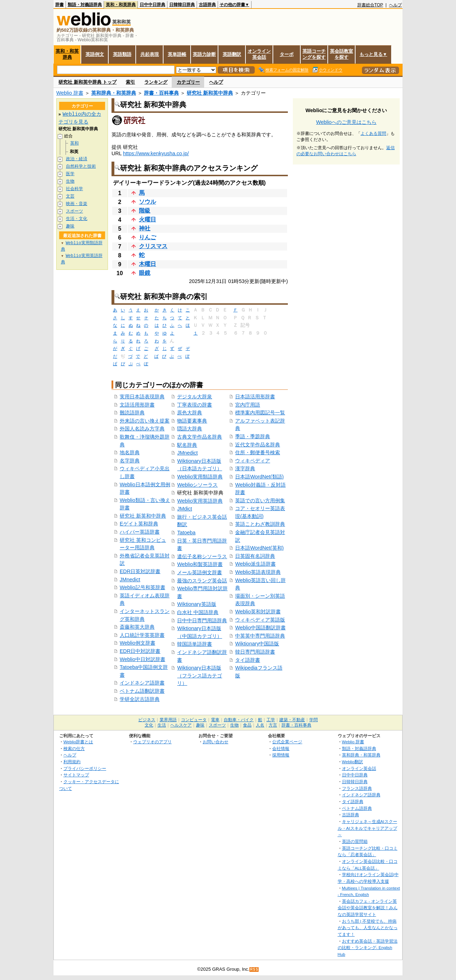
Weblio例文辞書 (138, 643)
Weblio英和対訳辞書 (258, 612)
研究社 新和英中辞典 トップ (87, 82)
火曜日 (147, 219)
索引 (130, 82)
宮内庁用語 (248, 405)
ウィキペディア (253, 461)
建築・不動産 (292, 720)
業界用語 (168, 720)
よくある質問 (373, 133)
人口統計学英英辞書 (142, 635)
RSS (254, 969)
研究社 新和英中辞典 (210, 93)
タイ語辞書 (248, 660)
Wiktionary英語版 (196, 604)
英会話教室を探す (341, 54)
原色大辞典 (190, 413)
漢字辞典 (245, 468)
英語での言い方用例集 (260, 501)
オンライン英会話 (259, 54)
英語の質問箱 (355, 841)
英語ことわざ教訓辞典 (260, 524)
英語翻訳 (232, 54)
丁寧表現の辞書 (195, 405)
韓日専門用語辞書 (255, 652)
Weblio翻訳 (353, 762)
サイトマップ (76, 775)
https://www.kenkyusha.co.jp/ (156, 153)
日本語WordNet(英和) (259, 548)
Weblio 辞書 (70, 93)
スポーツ (74, 211)
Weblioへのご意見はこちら (346, 122)
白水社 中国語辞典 (198, 612)
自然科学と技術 (81, 166)
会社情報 (281, 748)
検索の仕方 (74, 748)
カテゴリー (188, 82)
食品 (247, 725)
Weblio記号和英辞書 (142, 587)
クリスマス (153, 246)
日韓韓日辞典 (182, 5)
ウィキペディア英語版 (260, 620)
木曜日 (147, 264)
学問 (313, 720)
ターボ (287, 54)
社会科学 (74, 189)
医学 (70, 174)
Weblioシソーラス (197, 485)
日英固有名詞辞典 (255, 556)
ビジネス (147, 720)
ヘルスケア (181, 725)
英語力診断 (204, 54)
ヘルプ (395, 5)
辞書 (59, 5)
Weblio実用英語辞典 (200, 501)
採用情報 (281, 755)
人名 (260, 725)
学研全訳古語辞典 (140, 699)
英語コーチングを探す (314, 54)
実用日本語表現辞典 (142, 397)
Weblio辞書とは (78, 742)
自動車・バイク (239, 720)
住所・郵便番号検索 (258, 452)
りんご (147, 237)
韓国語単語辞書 (195, 644)
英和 (74, 143)
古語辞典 (207, 5)
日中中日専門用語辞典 (202, 620)
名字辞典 (130, 461)
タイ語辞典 (353, 801)
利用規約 (72, 762)
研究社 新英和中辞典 (143, 516)
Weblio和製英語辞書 (200, 564)
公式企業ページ (287, 742)
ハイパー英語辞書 (140, 532)
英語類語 (122, 54)
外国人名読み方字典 (142, 429)
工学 (271, 720)
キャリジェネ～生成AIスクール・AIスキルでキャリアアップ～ (367, 828)
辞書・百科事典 (161, 93)
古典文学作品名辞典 (199, 437)
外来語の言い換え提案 (145, 421)
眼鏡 (145, 273)
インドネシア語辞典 (361, 795)
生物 (70, 181)
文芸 (70, 196)
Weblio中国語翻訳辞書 (260, 628)
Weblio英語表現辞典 (258, 572)
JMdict (185, 509)
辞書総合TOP (370, 5)
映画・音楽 (77, 204)
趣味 (70, 226)
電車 (215, 720)
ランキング (156, 82)
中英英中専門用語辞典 (260, 636)
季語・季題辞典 (253, 436)
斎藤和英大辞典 (137, 627)
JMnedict (130, 580)
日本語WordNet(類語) (259, 477)
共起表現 (150, 54)
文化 (149, 725)
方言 (273, 725)
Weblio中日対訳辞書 (142, 659)
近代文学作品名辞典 (258, 445)
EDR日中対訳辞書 (140, 651)
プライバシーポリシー (85, 768)
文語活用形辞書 (137, 405)
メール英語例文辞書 (199, 572)
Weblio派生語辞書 (255, 564)
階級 (145, 211)
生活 (162, 725)
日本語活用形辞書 (255, 397)
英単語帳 (177, 54)
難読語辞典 (132, 413)
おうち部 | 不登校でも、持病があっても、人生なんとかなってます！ (368, 928)
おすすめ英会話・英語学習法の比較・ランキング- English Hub (368, 948)
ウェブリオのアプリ (152, 742)
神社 (145, 228)
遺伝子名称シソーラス (202, 556)
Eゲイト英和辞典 (139, 524)
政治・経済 (77, 159)
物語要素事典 (192, 421)
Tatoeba (186, 533)
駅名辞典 (187, 445)
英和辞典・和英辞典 (114, 93)
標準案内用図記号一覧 (260, 413)
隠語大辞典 (190, 429)
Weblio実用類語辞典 (200, 477)
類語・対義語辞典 (85, 5)
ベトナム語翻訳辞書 (142, 691)
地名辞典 (130, 452)
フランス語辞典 (357, 788)
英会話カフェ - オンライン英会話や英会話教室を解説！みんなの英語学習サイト (368, 908)
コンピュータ (194, 720)
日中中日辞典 (152, 5)
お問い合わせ (216, 742)
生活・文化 (77, 219)
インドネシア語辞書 (142, 683)
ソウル (147, 202)
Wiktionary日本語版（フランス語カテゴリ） (199, 675)
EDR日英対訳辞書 (140, 571)
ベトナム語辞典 (357, 808)
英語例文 (95, 54)
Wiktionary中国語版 (257, 644)
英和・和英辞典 (121, 5)
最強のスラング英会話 (202, 581)
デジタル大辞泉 (195, 397)
